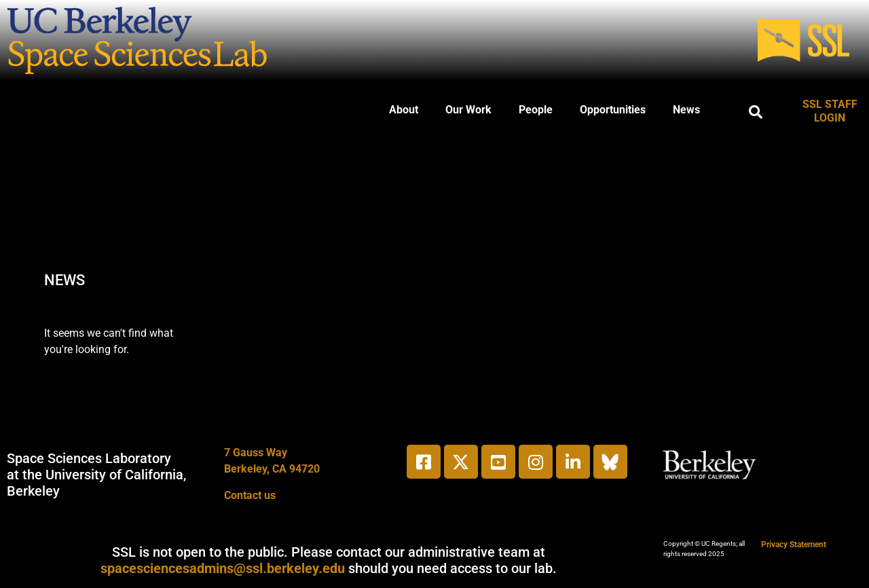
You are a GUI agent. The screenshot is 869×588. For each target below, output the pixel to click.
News (686, 110)
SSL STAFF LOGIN (830, 111)
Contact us (250, 495)
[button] (756, 112)
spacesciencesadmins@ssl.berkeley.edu (223, 568)
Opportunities (613, 110)
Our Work (468, 110)
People (536, 110)
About (404, 110)
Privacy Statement (794, 545)
